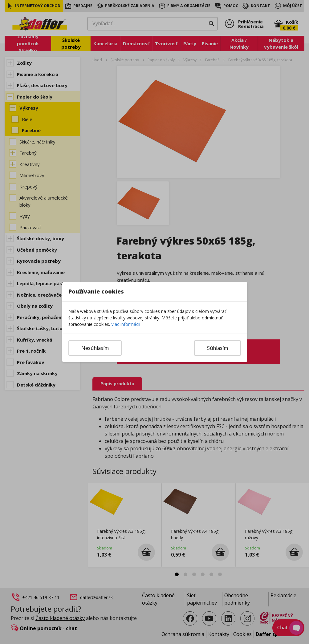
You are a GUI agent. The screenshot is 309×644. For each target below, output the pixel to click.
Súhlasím (218, 348)
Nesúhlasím (95, 348)
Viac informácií (126, 324)
